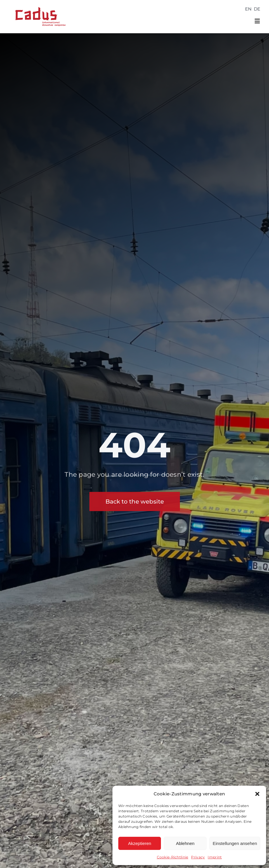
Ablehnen (185, 843)
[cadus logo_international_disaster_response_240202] (39, 5)
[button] (257, 794)
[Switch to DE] (257, 9)
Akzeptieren (139, 843)
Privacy (198, 857)
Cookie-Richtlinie (173, 857)
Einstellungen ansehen (235, 843)
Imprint (215, 857)
